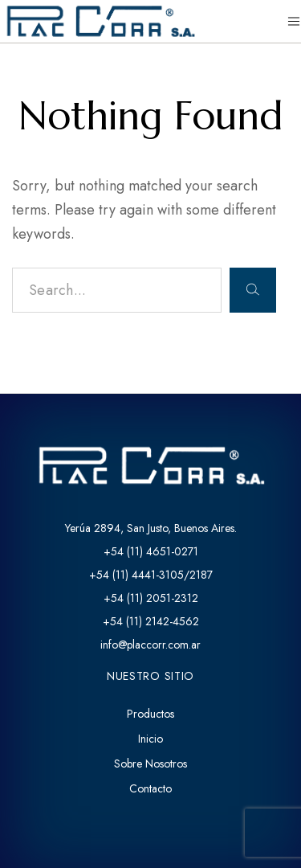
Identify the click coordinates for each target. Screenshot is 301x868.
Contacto (150, 788)
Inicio (150, 739)
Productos (150, 714)
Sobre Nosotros (150, 764)
